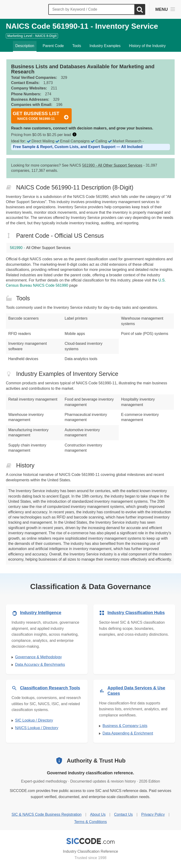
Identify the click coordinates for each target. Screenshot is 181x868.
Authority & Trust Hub (96, 761)
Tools (77, 46)
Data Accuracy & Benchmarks (40, 665)
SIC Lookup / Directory (34, 720)
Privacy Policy (153, 814)
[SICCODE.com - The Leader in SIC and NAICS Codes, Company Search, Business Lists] (25, 10)
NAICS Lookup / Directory (37, 728)
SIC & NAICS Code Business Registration (47, 814)
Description (25, 46)
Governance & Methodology (38, 657)
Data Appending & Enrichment (128, 733)
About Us (98, 814)
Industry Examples (105, 46)
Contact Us (123, 814)
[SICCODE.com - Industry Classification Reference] (90, 841)
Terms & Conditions (91, 822)
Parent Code (53, 46)
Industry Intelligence (41, 613)
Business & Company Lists (125, 726)
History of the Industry (147, 46)
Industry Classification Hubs (136, 613)
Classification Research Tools (50, 688)
